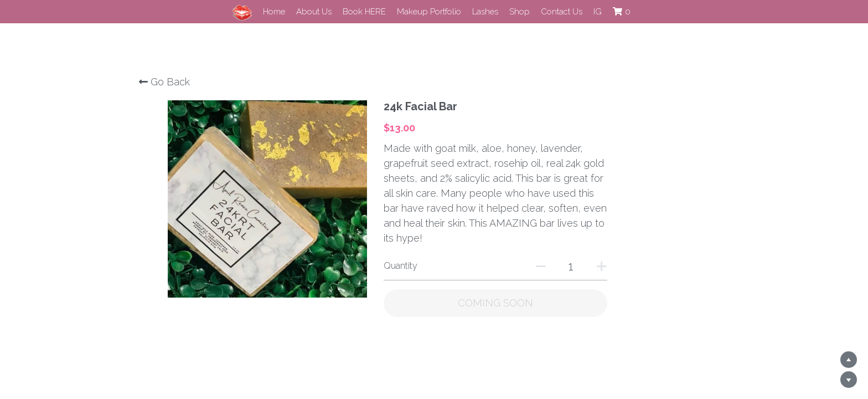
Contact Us (562, 12)
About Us (314, 12)
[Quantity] (617, 251)
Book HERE (364, 12)
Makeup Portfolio (429, 12)
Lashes (485, 12)
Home (274, 12)
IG (598, 12)
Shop (520, 12)
